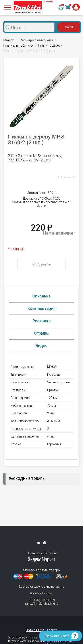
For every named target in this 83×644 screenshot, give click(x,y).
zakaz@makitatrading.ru (41, 604)
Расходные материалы (36, 40)
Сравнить (41, 264)
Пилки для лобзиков (18, 45)
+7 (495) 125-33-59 (42, 600)
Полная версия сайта (42, 630)
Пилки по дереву (50, 45)
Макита (9, 40)
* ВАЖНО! (16, 249)
